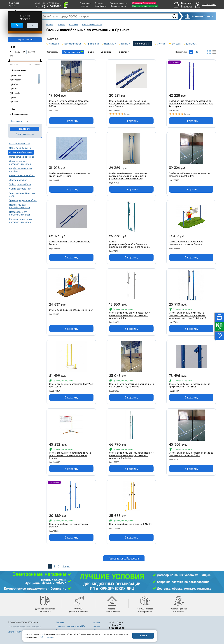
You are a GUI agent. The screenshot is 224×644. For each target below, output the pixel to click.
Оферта (11, 632)
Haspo (15, 102)
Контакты (84, 6)
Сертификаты (101, 6)
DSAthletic (17, 75)
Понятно (143, 636)
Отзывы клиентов (118, 6)
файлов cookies (47, 637)
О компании (85, 3)
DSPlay (15, 84)
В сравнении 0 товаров (202, 16)
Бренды (97, 626)
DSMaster (16, 80)
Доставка (99, 3)
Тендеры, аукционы (119, 3)
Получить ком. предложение (145, 6)
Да (17, 25)
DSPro (15, 89)
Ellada (15, 97)
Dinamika (16, 93)
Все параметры (17, 121)
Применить (25, 129)
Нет (33, 25)
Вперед (66, 566)
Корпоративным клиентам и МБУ (70, 626)
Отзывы (97, 622)
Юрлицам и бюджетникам (144, 3)
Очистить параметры (25, 134)
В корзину (71, 121)
